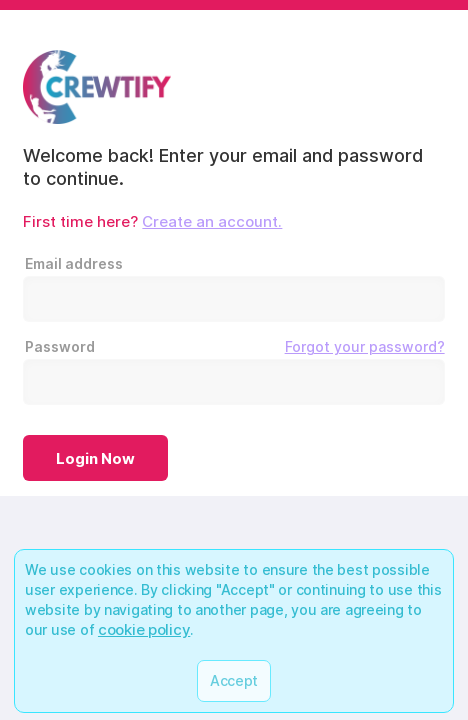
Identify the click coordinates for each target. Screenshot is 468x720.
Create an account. (212, 221)
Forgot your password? (365, 346)
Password (234, 347)
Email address (74, 263)
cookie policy (144, 629)
